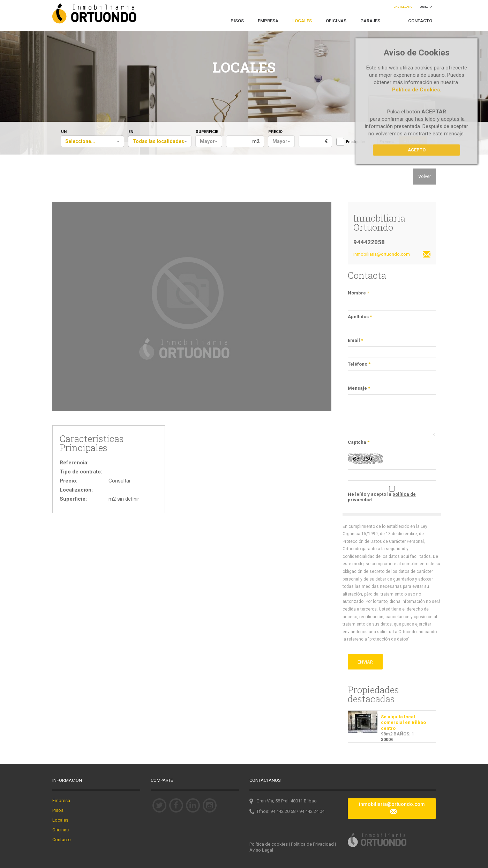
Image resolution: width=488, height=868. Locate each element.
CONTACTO (420, 21)
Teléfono (359, 364)
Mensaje (359, 388)
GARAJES (370, 21)
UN (64, 132)
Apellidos (360, 317)
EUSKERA (426, 7)
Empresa (61, 800)
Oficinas (61, 830)
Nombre (358, 293)
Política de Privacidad (312, 844)
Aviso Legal (261, 850)
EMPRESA (268, 21)
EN (131, 132)
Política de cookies (269, 844)
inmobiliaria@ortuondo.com (392, 255)
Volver (425, 176)
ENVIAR (365, 662)
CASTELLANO (403, 7)
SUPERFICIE (207, 132)
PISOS (237, 21)
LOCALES (302, 21)
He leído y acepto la (382, 497)
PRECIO (275, 132)
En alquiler (351, 142)
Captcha (359, 442)
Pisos (58, 810)
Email (355, 340)
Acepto (417, 150)
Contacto (62, 840)
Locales (60, 820)
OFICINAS (336, 21)
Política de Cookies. (417, 90)
